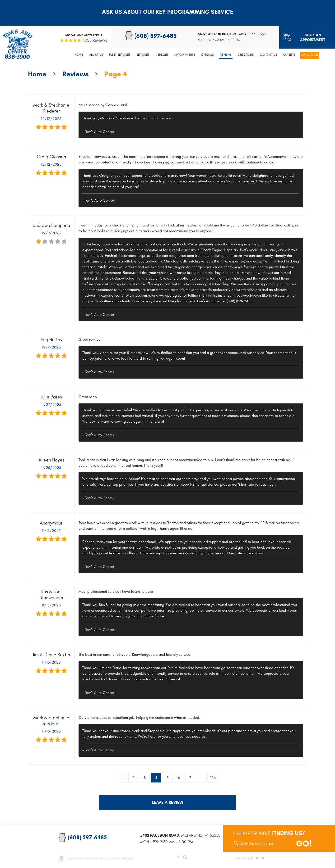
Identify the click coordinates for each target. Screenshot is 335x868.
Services (143, 55)
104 (213, 778)
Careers (289, 55)
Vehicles (162, 55)
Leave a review (167, 802)
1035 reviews (95, 40)
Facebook (178, 856)
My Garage (310, 55)
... (202, 778)
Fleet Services (120, 55)
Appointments (185, 55)
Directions (246, 55)
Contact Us (268, 55)
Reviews (226, 55)
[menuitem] (79, 55)
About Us (96, 55)
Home (79, 55)
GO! (304, 844)
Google (185, 856)
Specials (207, 55)
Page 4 (116, 74)
